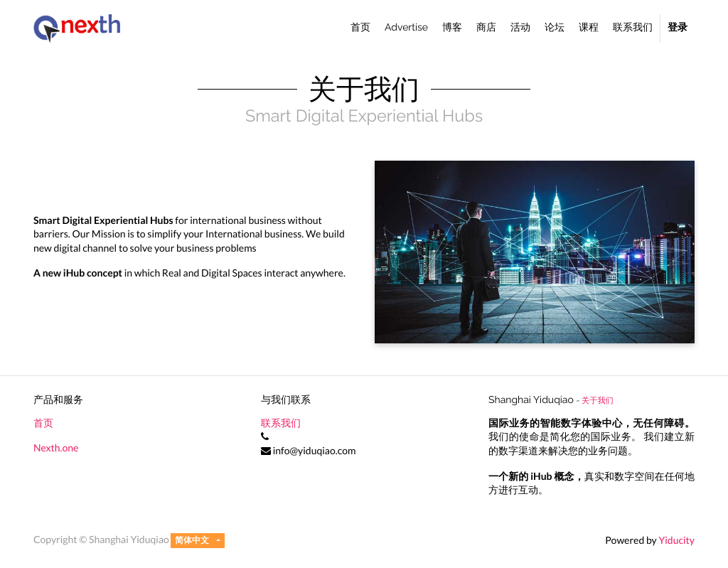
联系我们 (281, 423)
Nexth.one (56, 448)
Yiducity (676, 540)
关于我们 (598, 400)
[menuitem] (360, 28)
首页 (43, 423)
